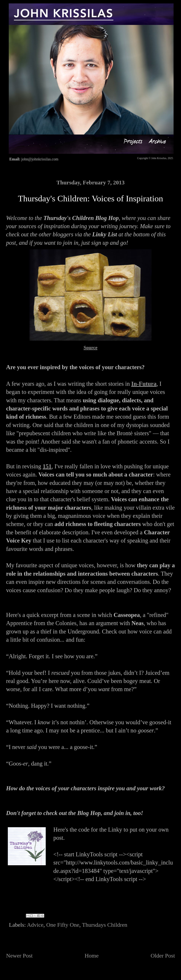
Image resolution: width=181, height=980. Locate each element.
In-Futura (144, 384)
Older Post (163, 956)
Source (91, 348)
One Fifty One (63, 925)
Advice (35, 925)
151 (47, 466)
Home (92, 956)
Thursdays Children (105, 925)
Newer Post (19, 956)
